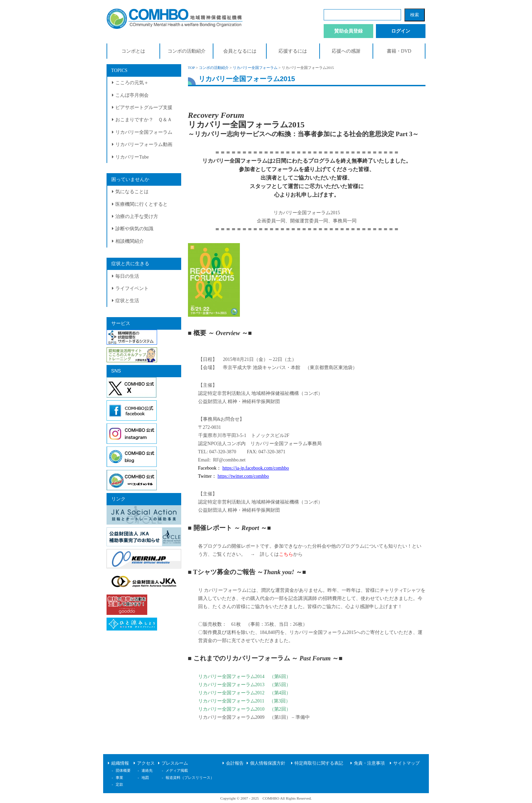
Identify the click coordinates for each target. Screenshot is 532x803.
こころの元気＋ (132, 83)
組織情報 (120, 763)
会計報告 (235, 763)
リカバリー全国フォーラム (144, 132)
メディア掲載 (177, 770)
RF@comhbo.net (229, 460)
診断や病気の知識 (134, 229)
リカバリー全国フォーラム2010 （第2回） (244, 709)
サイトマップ (406, 763)
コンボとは (133, 51)
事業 (119, 778)
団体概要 (123, 770)
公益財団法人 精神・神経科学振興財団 (239, 401)
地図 (145, 778)
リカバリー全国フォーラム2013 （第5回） (244, 685)
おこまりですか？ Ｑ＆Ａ (144, 120)
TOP (192, 68)
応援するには (293, 51)
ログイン (401, 31)
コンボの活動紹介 (187, 51)
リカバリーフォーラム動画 (144, 144)
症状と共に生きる (130, 264)
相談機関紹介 (130, 241)
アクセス (146, 763)
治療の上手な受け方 (137, 216)
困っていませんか (130, 179)
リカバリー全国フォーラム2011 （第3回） (244, 701)
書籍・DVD (399, 51)
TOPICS (119, 70)
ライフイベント (132, 288)
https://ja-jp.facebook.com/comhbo (256, 468)
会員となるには (240, 51)
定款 (119, 784)
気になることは (132, 192)
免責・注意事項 (369, 763)
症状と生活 (127, 301)
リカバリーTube (132, 157)
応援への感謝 (346, 51)
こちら (286, 554)
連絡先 (147, 770)
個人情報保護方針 (268, 763)
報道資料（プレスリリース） (190, 778)
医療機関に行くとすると (141, 204)
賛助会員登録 (348, 31)
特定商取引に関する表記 (319, 763)
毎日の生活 (127, 276)
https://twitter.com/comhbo (243, 476)
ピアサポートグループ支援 (144, 107)
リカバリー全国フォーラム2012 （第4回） (244, 693)
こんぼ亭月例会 (132, 95)
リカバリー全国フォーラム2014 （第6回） (244, 677)
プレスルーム (175, 763)
